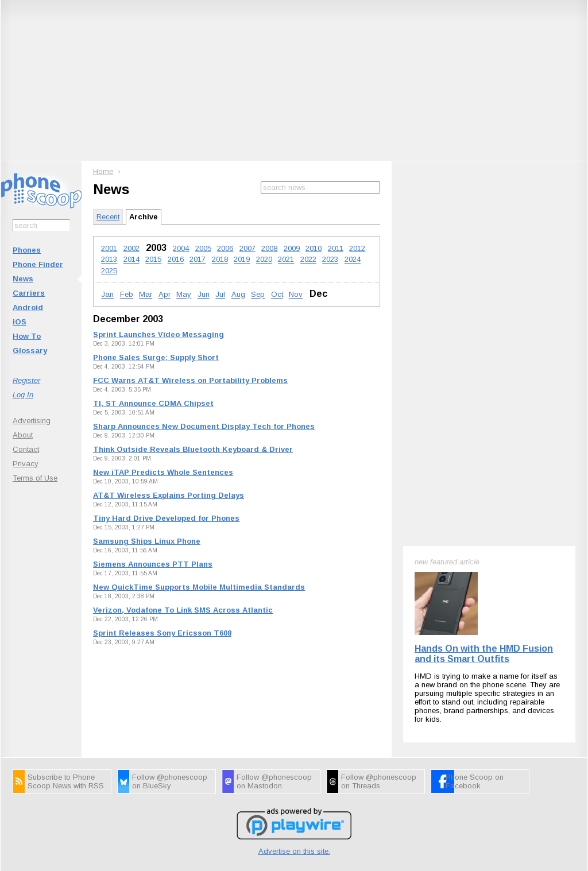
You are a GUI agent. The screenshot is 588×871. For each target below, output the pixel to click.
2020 (264, 260)
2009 (292, 248)
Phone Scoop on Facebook (475, 714)
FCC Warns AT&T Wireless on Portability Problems (190, 380)
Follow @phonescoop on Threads (379, 714)
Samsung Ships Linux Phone (147, 541)
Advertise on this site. (294, 783)
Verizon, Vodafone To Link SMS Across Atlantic (183, 610)
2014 (131, 260)
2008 (269, 248)
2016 (176, 260)
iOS (20, 322)
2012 (357, 248)
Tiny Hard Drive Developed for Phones (166, 518)
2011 (336, 248)
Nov (296, 295)
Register (26, 380)
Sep (258, 295)
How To (27, 336)
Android (28, 307)
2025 (109, 271)
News (23, 279)
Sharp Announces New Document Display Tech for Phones (204, 426)
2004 (181, 248)
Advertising (32, 421)
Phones (27, 250)
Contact (26, 449)
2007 (247, 248)
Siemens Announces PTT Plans (153, 564)
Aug (238, 295)
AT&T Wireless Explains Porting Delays (169, 495)
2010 (314, 248)
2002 (131, 248)
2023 (330, 260)
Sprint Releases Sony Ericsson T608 (162, 633)
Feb (127, 295)
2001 (109, 248)
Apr (165, 295)
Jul (220, 295)
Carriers (29, 293)
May (184, 295)
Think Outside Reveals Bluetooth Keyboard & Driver (193, 449)
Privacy (26, 464)
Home (103, 171)
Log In (23, 395)
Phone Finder (38, 264)
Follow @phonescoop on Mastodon (274, 714)
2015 (153, 260)
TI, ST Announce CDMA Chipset (153, 403)
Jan (107, 295)
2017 (198, 260)
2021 (286, 260)
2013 (109, 260)
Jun (204, 295)
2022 (308, 260)
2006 (225, 248)
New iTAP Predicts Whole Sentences (163, 472)
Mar (146, 295)
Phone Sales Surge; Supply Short (156, 357)
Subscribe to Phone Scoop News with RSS (66, 714)
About (23, 435)
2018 (220, 260)
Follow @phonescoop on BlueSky (170, 714)
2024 (353, 260)
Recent (108, 217)
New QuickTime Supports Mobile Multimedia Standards (199, 587)
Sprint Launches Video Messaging (158, 334)
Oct (277, 295)
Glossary (30, 351)
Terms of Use (35, 478)
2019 (242, 260)
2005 (203, 248)
